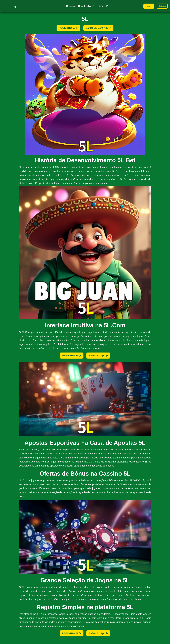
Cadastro (162, 6)
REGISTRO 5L (66, 28)
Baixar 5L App (101, 357)
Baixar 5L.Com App (101, 28)
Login (148, 6)
